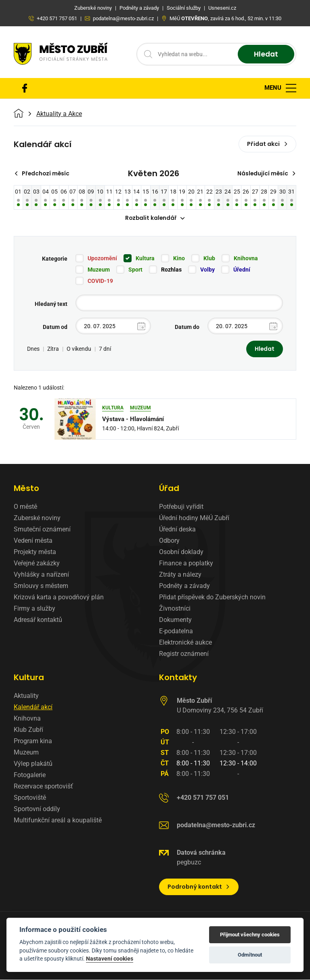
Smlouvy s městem (41, 586)
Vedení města (33, 541)
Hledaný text (51, 304)
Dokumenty (175, 620)
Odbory (169, 541)
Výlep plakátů (33, 764)
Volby (207, 270)
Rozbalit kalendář (155, 218)
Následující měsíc (266, 173)
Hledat (265, 54)
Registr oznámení (184, 654)
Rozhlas (171, 270)
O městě (25, 507)
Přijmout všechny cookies (250, 935)
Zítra (53, 349)
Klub (209, 259)
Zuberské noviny (37, 518)
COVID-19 (100, 281)
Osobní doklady (181, 552)
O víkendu (79, 349)
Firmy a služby (35, 609)
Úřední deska (177, 530)
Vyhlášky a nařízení (41, 575)
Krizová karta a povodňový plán (59, 597)
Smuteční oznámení (42, 530)
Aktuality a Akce (59, 114)
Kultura (145, 259)
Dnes (33, 349)
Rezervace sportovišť (43, 787)
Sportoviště (30, 798)
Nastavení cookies (110, 959)
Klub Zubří (28, 730)
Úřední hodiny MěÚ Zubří (194, 518)
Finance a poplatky (186, 564)
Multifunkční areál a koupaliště (58, 821)
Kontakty (178, 678)
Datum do (187, 327)
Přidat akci (267, 144)
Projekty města (35, 552)
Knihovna (246, 259)
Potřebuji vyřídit (181, 507)
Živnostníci (175, 609)
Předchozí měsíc (43, 173)
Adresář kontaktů (38, 620)
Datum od (55, 327)
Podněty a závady (184, 586)
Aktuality (26, 696)
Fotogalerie (30, 775)
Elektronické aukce (185, 643)
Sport (135, 270)
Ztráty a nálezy (180, 575)
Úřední (242, 270)
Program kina (33, 741)
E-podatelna (176, 631)
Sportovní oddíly (37, 809)
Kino (179, 259)
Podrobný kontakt (199, 887)
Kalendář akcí (33, 707)
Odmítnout (250, 955)
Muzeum (99, 270)
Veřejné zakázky (37, 564)
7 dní (105, 349)
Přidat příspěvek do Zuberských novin (212, 597)
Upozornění (102, 259)
